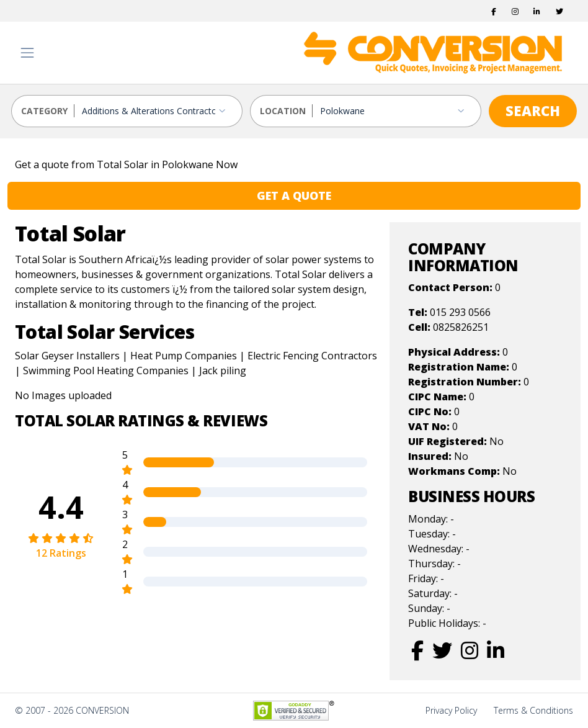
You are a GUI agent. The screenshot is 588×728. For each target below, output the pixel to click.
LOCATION (283, 111)
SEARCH (533, 110)
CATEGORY (44, 111)
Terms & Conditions (533, 710)
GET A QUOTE (294, 195)
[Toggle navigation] (27, 53)
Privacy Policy (451, 710)
